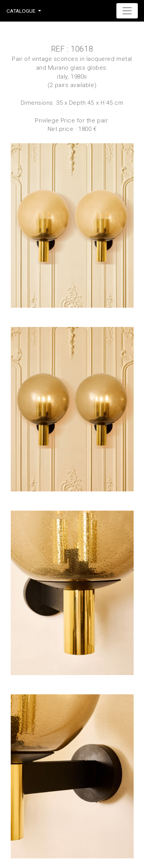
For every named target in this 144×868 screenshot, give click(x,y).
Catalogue (21, 11)
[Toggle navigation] (127, 11)
